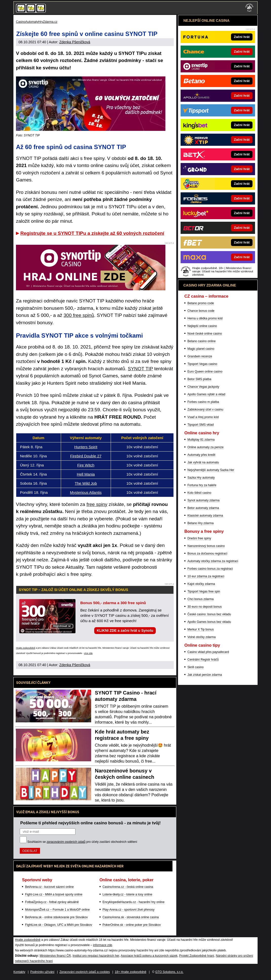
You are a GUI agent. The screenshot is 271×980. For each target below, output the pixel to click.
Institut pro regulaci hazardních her (96, 956)
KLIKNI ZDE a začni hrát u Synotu (125, 630)
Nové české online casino (205, 334)
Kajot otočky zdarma (201, 584)
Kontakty (19, 972)
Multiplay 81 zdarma (201, 440)
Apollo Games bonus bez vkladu (209, 622)
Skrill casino (196, 667)
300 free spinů (79, 315)
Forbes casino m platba (203, 402)
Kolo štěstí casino (199, 493)
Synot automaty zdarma (204, 500)
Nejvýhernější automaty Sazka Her (211, 470)
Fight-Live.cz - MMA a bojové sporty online (54, 894)
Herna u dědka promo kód (205, 318)
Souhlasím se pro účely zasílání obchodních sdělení (82, 842)
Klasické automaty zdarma (205, 516)
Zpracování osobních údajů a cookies (85, 972)
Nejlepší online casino (202, 326)
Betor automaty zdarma (203, 508)
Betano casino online (201, 341)
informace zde (102, 945)
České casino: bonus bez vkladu (209, 614)
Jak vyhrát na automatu (203, 462)
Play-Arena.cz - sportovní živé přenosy (129, 910)
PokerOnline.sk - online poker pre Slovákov (132, 925)
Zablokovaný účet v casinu (205, 410)
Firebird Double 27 (86, 456)
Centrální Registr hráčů (203, 660)
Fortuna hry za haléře (202, 485)
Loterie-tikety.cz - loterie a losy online (128, 894)
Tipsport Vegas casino (202, 364)
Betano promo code (201, 303)
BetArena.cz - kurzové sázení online (49, 887)
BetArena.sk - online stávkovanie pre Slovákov (56, 917)
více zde (88, 653)
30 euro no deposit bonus (205, 607)
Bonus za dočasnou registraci (207, 554)
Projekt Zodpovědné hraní (197, 956)
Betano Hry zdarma (200, 523)
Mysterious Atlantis (86, 492)
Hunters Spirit (86, 447)
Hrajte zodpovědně (26, 648)
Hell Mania (86, 474)
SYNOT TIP (140, 369)
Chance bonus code (201, 311)
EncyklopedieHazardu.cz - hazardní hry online (134, 902)
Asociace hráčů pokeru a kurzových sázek (149, 956)
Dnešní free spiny (199, 538)
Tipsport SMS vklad (201, 425)
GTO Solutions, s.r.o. (169, 972)
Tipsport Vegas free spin (204, 591)
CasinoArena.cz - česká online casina (128, 887)
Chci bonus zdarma (200, 599)
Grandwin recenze (200, 356)
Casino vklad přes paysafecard (208, 652)
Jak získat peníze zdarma (205, 675)
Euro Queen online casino (205, 372)
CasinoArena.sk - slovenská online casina (131, 917)
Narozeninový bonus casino (206, 546)
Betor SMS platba (199, 379)
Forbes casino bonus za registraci (210, 569)
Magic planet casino (201, 349)
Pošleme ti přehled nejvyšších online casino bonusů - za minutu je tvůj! (91, 823)
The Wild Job (86, 483)
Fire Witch (86, 465)
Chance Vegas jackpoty (203, 387)
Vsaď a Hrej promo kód (203, 417)
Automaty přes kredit (201, 455)
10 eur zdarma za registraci (206, 576)
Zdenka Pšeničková (75, 42)
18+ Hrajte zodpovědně (130, 972)
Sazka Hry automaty (201, 478)
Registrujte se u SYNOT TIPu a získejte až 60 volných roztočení (92, 233)
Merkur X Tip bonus (201, 629)
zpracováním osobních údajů (66, 842)
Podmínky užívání (42, 972)
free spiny (97, 504)
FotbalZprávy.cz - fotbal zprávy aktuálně (52, 902)
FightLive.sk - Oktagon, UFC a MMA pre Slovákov (59, 925)
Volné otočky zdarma (201, 637)
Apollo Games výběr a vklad (206, 394)
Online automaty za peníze (206, 447)
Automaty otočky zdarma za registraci (213, 561)
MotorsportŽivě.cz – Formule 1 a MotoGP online (57, 910)
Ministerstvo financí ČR (55, 956)
